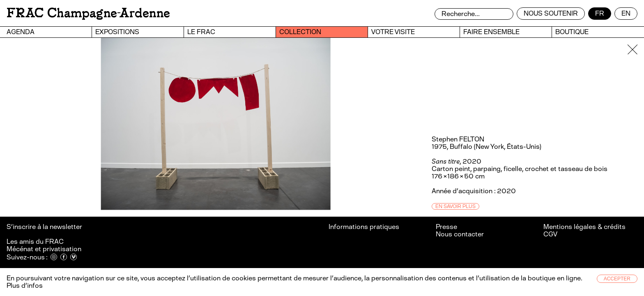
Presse (446, 227)
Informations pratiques (364, 227)
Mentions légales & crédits (584, 227)
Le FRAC (201, 32)
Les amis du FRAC (35, 242)
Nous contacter (460, 234)
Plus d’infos (25, 286)
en (626, 13)
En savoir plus (455, 206)
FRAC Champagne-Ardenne (88, 13)
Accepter (617, 279)
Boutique (572, 32)
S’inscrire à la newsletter (45, 227)
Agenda (21, 32)
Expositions (117, 32)
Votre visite (393, 32)
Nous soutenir (551, 13)
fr (600, 13)
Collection (300, 32)
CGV (550, 234)
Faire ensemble (491, 32)
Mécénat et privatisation (44, 249)
